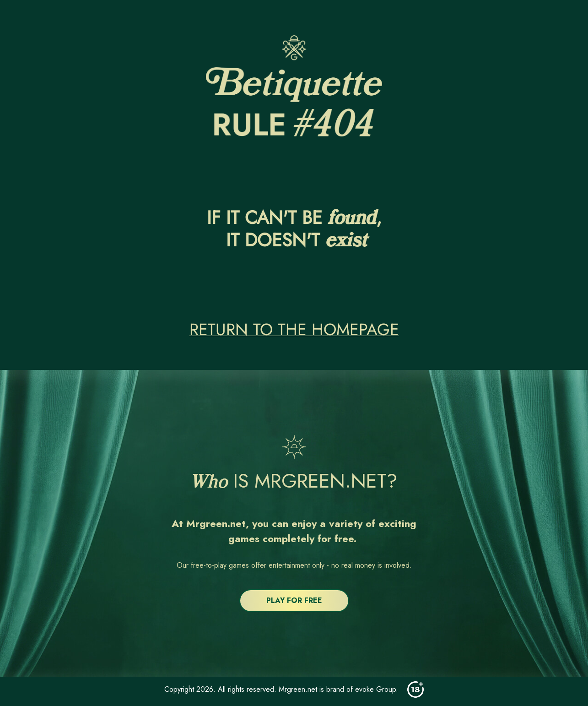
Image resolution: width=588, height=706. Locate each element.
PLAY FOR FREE (294, 600)
